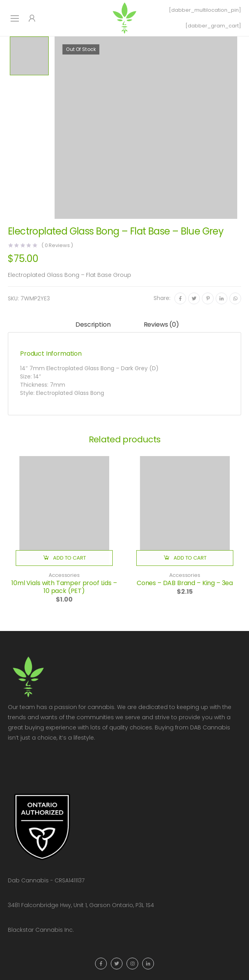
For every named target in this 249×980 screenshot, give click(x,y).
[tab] (93, 325)
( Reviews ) (57, 245)
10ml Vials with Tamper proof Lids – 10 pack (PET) (64, 587)
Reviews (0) (161, 325)
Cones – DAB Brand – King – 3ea (185, 583)
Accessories (64, 575)
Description (93, 325)
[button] (64, 558)
